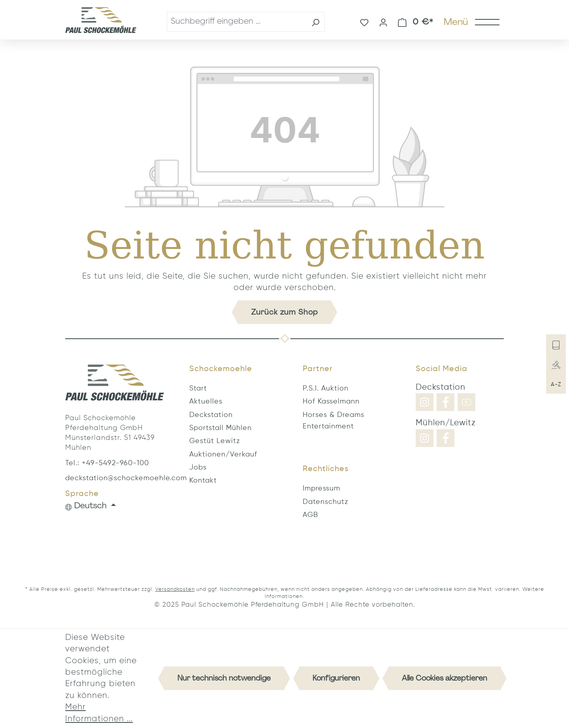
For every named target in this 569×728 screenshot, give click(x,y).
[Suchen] (316, 22)
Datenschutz (325, 502)
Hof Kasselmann (331, 402)
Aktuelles (206, 402)
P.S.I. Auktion (326, 389)
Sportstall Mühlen (220, 428)
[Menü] (471, 22)
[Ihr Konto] (383, 22)
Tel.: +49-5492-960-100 (107, 463)
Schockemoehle (221, 369)
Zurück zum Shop (285, 312)
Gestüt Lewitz (215, 441)
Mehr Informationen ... (99, 713)
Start (198, 389)
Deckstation (211, 415)
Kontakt (203, 481)
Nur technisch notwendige (224, 678)
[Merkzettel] (364, 22)
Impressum (321, 488)
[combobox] (237, 22)
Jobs (198, 468)
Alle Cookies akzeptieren (445, 678)
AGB (310, 515)
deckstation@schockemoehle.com (115, 478)
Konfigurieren (336, 678)
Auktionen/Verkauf (223, 455)
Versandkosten (175, 589)
